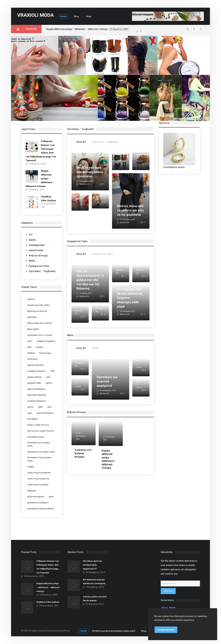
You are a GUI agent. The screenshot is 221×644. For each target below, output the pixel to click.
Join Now (168, 591)
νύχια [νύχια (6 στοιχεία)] (30, 413)
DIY (31, 235)
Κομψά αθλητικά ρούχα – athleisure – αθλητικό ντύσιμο (48, 587)
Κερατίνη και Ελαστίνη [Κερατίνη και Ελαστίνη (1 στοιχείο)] (37, 311)
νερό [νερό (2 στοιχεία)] (49, 407)
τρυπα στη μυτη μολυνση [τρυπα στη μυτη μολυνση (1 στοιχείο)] (38, 479)
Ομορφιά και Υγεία (39, 266)
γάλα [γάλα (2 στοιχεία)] (29, 347)
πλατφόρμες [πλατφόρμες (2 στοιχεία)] (33, 419)
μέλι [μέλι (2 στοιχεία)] (48, 377)
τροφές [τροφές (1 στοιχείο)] (31, 467)
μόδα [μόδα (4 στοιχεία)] (40, 407)
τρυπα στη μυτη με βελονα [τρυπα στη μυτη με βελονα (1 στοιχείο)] (39, 473)
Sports (32, 240)
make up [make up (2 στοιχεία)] (31, 299)
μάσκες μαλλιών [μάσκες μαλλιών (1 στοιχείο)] (35, 377)
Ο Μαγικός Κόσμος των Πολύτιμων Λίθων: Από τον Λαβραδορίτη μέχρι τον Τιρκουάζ (94, 29)
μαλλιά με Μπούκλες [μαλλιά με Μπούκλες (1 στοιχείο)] (36, 389)
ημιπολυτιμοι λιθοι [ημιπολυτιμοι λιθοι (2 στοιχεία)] (35, 365)
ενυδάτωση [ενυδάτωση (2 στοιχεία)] (32, 359)
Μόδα (32, 261)
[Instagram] (201, 29)
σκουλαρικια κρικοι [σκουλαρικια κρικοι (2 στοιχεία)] (36, 437)
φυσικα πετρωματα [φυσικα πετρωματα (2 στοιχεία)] (36, 497)
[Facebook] (194, 29)
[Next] (141, 31)
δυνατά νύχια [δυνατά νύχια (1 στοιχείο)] (45, 353)
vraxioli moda (36, 250)
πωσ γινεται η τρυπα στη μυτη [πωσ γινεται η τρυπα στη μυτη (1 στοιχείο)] (40, 431)
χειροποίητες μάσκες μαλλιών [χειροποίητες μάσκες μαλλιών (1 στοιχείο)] (41, 509)
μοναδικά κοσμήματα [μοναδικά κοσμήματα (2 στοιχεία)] (37, 401)
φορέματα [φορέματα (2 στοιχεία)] (32, 491)
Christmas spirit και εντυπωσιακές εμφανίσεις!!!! (92, 565)
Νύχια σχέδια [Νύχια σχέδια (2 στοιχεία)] (33, 329)
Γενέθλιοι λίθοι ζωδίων (48, 602)
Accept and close (166, 630)
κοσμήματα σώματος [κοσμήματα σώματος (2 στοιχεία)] (37, 371)
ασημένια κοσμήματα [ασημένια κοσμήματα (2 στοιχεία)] (46, 341)
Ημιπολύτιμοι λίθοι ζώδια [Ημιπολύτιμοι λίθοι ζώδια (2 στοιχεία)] (38, 305)
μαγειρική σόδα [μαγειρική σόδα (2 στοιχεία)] (34, 383)
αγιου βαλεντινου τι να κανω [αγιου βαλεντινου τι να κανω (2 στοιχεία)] (40, 335)
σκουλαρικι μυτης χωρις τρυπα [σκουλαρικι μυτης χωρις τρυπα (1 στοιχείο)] (41, 452)
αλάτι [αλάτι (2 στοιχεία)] (30, 341)
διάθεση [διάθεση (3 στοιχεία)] (31, 353)
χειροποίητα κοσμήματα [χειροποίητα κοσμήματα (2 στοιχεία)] (38, 503)
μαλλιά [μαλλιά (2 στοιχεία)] (49, 383)
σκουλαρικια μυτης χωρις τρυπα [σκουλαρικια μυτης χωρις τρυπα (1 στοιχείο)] (39, 444)
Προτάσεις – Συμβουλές (42, 271)
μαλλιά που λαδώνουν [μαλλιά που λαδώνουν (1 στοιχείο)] (37, 395)
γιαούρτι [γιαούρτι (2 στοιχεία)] (40, 347)
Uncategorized (37, 245)
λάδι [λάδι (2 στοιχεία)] (52, 371)
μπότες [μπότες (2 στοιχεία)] (30, 407)
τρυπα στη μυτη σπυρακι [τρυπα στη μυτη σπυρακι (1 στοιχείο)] (38, 485)
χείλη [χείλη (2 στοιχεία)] (51, 497)
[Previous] (137, 31)
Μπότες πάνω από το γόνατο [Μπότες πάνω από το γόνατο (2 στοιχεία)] (40, 323)
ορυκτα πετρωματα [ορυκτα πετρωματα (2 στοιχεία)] (45, 413)
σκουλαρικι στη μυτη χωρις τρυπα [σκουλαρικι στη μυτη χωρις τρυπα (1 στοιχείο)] (40, 459)
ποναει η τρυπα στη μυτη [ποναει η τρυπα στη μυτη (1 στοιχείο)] (38, 425)
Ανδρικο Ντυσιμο (38, 256)
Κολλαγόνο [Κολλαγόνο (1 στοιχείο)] (32, 317)
